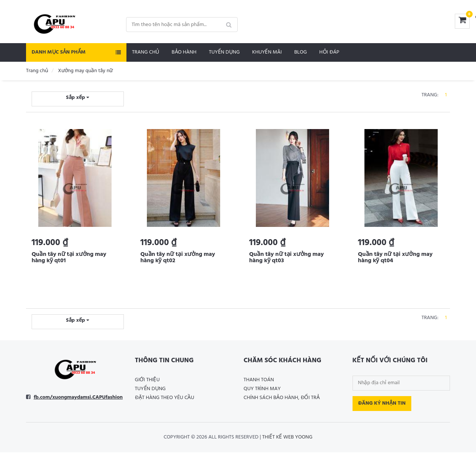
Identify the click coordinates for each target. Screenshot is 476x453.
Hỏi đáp (329, 52)
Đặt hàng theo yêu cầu (165, 399)
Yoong (304, 438)
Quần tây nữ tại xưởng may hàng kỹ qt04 (395, 258)
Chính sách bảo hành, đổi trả (282, 399)
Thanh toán (259, 381)
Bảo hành (184, 52)
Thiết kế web (278, 438)
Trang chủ (146, 52)
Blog (300, 52)
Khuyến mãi (267, 52)
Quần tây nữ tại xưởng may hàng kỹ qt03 (287, 258)
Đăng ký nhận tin (382, 404)
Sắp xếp (78, 98)
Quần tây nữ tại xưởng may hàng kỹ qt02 (178, 258)
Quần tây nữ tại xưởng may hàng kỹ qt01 (69, 258)
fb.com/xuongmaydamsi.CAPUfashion (78, 398)
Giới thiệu (147, 381)
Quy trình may (262, 390)
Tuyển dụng (224, 52)
